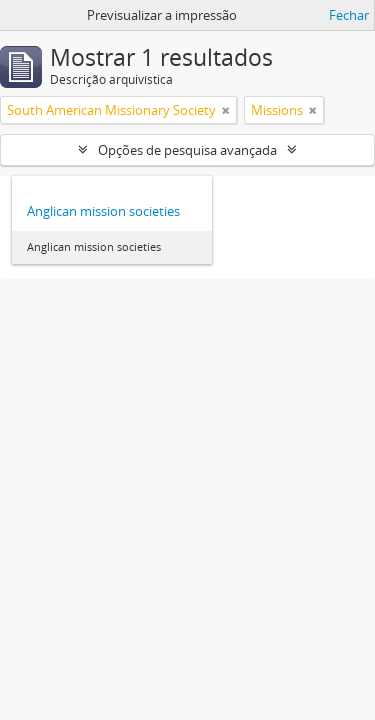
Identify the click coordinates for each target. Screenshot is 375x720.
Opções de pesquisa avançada (187, 150)
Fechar (349, 15)
